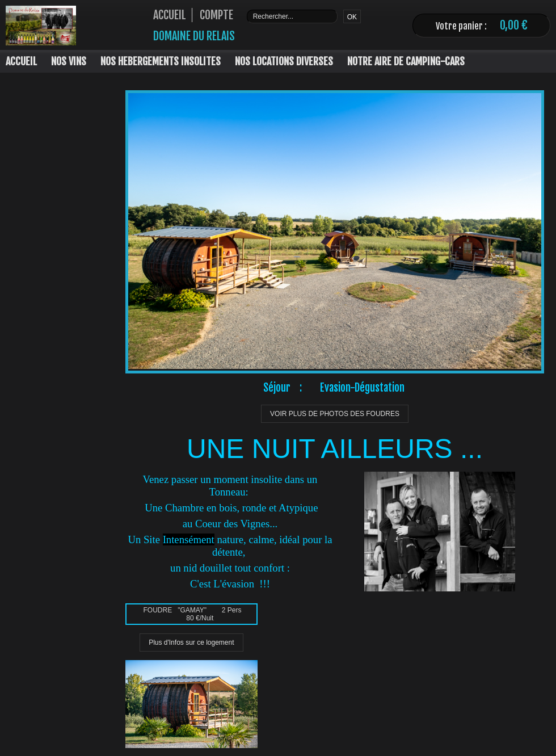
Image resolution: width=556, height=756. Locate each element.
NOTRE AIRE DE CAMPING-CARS (406, 61)
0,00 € (514, 25)
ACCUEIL (21, 61)
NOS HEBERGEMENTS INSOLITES (161, 61)
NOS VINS (69, 61)
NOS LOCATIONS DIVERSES (284, 61)
